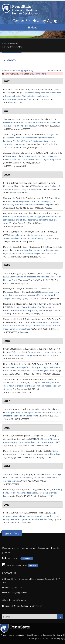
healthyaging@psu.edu (18, 593)
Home (5, 43)
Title (18, 70)
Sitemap (7, 606)
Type (23, 70)
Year (28, 70)
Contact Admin (21, 606)
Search (11, 60)
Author (13, 70)
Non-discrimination (17, 635)
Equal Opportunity (35, 635)
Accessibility (50, 635)
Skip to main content (9, 2)
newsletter (27, 558)
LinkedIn (33, 565)
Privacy (4, 635)
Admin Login (36, 606)
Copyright (61, 635)
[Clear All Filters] (39, 74)
